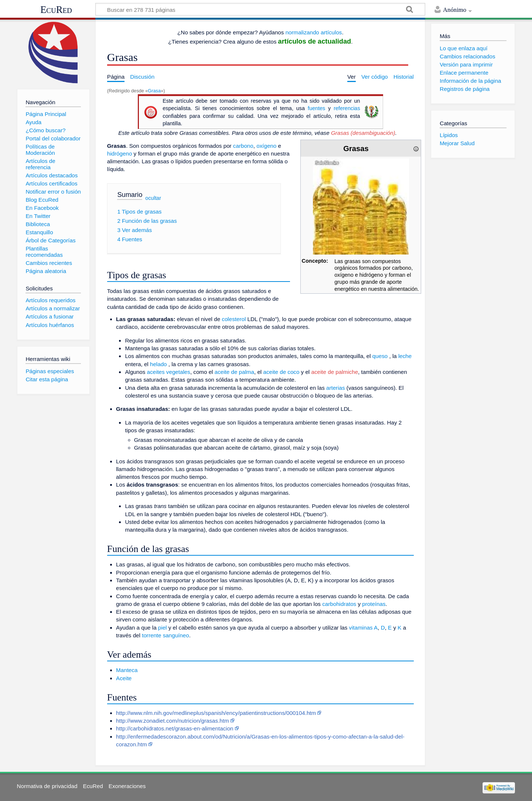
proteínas (374, 604)
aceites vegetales (169, 372)
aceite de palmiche (335, 372)
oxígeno (266, 146)
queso (380, 356)
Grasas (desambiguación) (363, 133)
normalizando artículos (314, 32)
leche (405, 356)
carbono (243, 146)
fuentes (316, 108)
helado (158, 364)
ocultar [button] (153, 198)
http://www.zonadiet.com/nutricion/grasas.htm (173, 721)
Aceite (124, 678)
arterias (336, 388)
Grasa (154, 91)
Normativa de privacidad (47, 786)
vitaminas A (364, 628)
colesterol (234, 319)
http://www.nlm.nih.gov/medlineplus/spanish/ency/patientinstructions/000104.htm (216, 713)
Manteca (127, 670)
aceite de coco (281, 372)
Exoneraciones (127, 786)
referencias (347, 108)
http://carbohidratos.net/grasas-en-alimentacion (175, 728)
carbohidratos (339, 604)
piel (163, 628)
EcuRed (56, 10)
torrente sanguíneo (166, 635)
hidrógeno (120, 154)
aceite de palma (234, 372)
